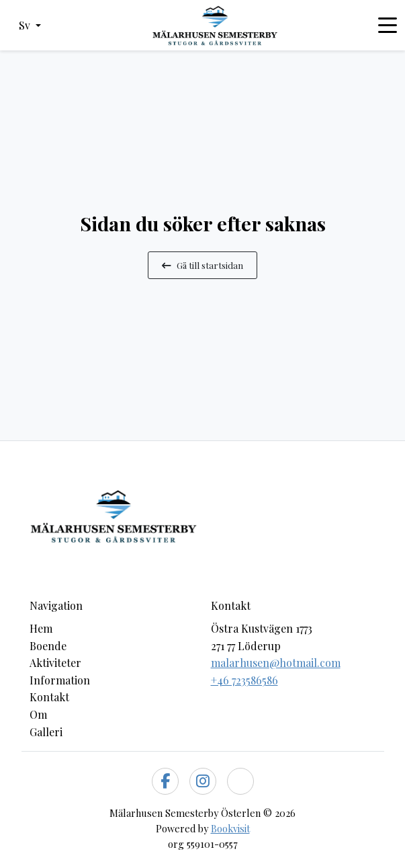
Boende (48, 646)
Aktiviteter (55, 663)
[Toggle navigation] (388, 26)
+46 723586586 (244, 680)
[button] (30, 26)
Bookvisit (230, 828)
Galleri (46, 732)
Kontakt (49, 697)
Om (38, 714)
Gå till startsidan (203, 265)
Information (60, 680)
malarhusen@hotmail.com (276, 663)
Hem (41, 628)
